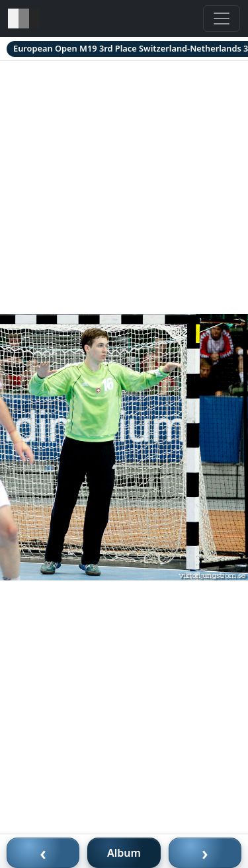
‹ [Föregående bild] (43, 853)
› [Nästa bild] (205, 853)
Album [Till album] (124, 853)
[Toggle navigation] (222, 19)
